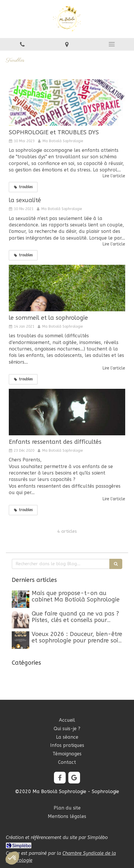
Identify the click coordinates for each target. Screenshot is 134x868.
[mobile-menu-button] (112, 44)
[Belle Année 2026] (21, 640)
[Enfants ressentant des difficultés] (67, 412)
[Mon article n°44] (21, 599)
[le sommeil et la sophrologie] (67, 288)
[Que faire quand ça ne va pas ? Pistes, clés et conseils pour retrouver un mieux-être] (21, 620)
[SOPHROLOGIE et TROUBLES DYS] (67, 103)
